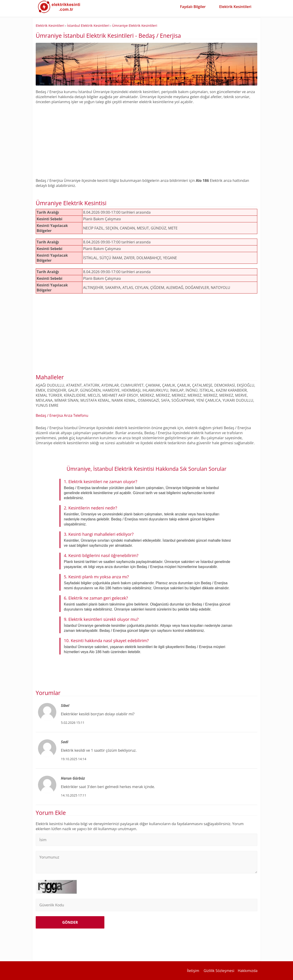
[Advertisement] (146, 139)
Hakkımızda (248, 971)
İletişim (193, 971)
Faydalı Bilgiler (193, 7)
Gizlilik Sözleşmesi (219, 971)
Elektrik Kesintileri (235, 7)
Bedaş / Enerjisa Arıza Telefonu (62, 415)
